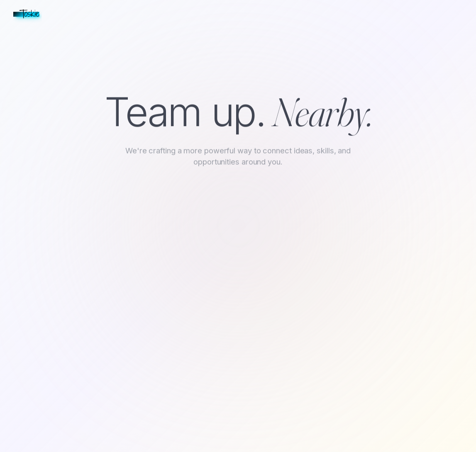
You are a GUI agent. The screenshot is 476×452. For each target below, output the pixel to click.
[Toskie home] (28, 14)
